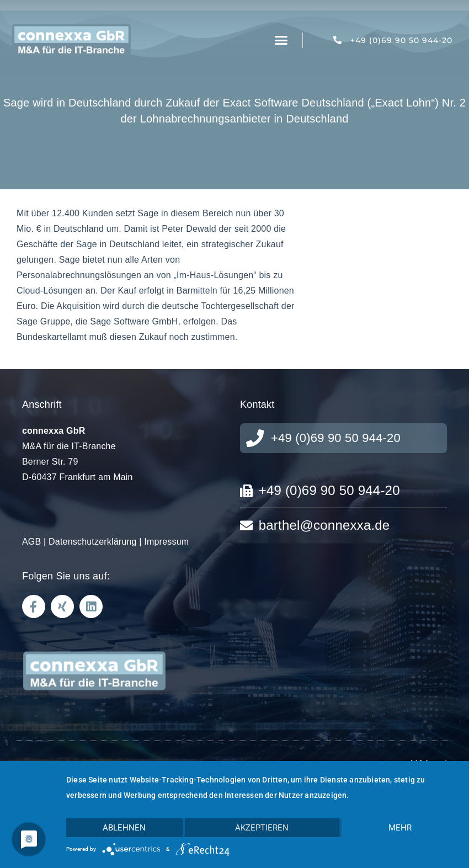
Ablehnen (124, 828)
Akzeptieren (262, 828)
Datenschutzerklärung (93, 542)
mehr (400, 828)
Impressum (166, 542)
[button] (281, 40)
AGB (31, 542)
